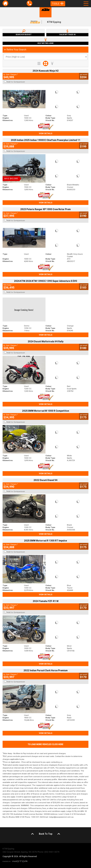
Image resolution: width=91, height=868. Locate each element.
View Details (46, 133)
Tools (58, 4)
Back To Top (46, 834)
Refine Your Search (15, 50)
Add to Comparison (16, 82)
